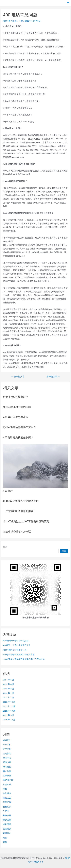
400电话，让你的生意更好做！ (17, 645)
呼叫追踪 (7, 767)
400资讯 (7, 745)
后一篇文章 (53, 377)
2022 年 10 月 (9, 711)
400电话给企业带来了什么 (15, 650)
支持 (5, 789)
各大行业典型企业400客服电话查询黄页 (26, 521)
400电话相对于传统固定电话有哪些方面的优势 (24, 659)
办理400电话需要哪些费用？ (20, 427)
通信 (5, 838)
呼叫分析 (7, 762)
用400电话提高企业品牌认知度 (21, 501)
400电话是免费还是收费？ (18, 437)
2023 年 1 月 (9, 697)
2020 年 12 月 (9, 720)
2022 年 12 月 (9, 702)
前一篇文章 (18, 377)
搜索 (5, 547)
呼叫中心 (7, 758)
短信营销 (7, 815)
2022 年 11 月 (9, 706)
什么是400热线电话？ (16, 397)
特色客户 (7, 807)
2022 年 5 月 (9, 715)
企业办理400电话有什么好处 (16, 641)
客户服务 (7, 776)
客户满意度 (8, 780)
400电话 (7, 21)
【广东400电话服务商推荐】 (20, 511)
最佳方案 (7, 798)
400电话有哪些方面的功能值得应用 (19, 655)
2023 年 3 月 (9, 689)
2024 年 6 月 (9, 680)
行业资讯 (7, 829)
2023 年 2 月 (9, 693)
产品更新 (7, 749)
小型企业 (7, 784)
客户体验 (7, 771)
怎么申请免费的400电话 (17, 532)
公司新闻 (7, 753)
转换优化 (7, 833)
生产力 (6, 811)
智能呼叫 (7, 793)
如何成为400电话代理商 (17, 407)
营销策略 (7, 820)
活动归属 (7, 802)
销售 (5, 842)
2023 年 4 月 (9, 684)
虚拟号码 (7, 824)
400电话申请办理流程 (16, 417)
